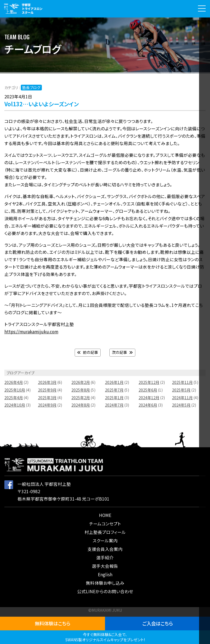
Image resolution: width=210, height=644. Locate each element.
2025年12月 (149, 382)
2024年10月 (15, 405)
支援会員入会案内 (105, 549)
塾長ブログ (31, 87)
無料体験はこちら (52, 623)
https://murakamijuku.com (31, 331)
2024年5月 (181, 405)
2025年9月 (47, 390)
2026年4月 (14, 382)
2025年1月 (114, 398)
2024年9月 (47, 405)
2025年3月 (47, 398)
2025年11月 (182, 382)
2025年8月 (81, 390)
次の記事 (122, 352)
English (105, 574)
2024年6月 (148, 405)
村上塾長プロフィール (105, 532)
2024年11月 (182, 398)
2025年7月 (114, 390)
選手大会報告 (105, 566)
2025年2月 (81, 398)
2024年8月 (81, 405)
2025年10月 (15, 390)
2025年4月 (14, 398)
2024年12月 (149, 398)
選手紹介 (105, 557)
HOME (105, 515)
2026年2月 (81, 382)
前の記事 (88, 352)
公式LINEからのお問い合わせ (105, 591)
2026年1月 (114, 382)
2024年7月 (114, 405)
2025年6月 (148, 390)
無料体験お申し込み (105, 583)
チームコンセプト (105, 524)
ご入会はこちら (158, 623)
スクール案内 (105, 540)
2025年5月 (181, 390)
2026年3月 (47, 382)
